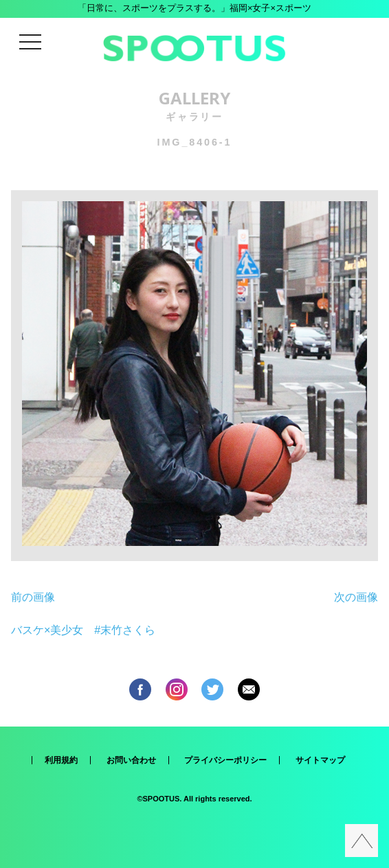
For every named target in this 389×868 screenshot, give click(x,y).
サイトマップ (320, 760)
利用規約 (61, 760)
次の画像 (356, 597)
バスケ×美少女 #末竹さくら (83, 630)
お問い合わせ (131, 760)
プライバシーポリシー (225, 760)
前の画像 (33, 597)
